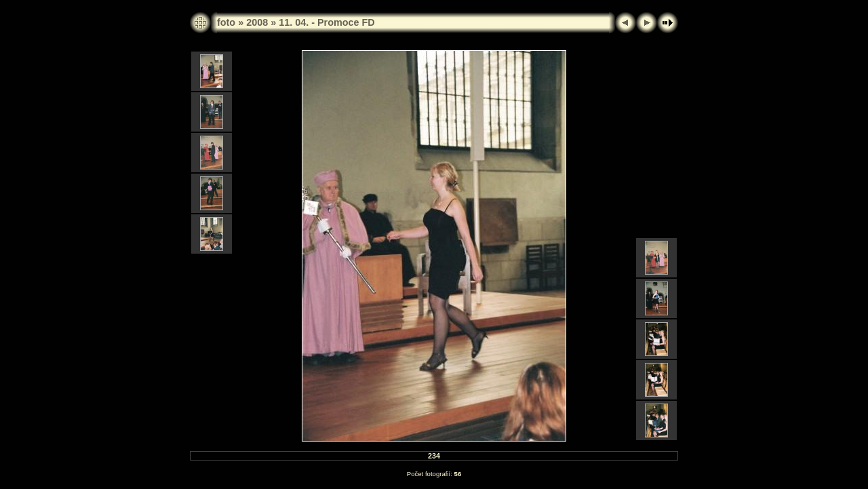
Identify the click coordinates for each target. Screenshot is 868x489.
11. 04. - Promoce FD (327, 22)
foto (226, 22)
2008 (257, 22)
